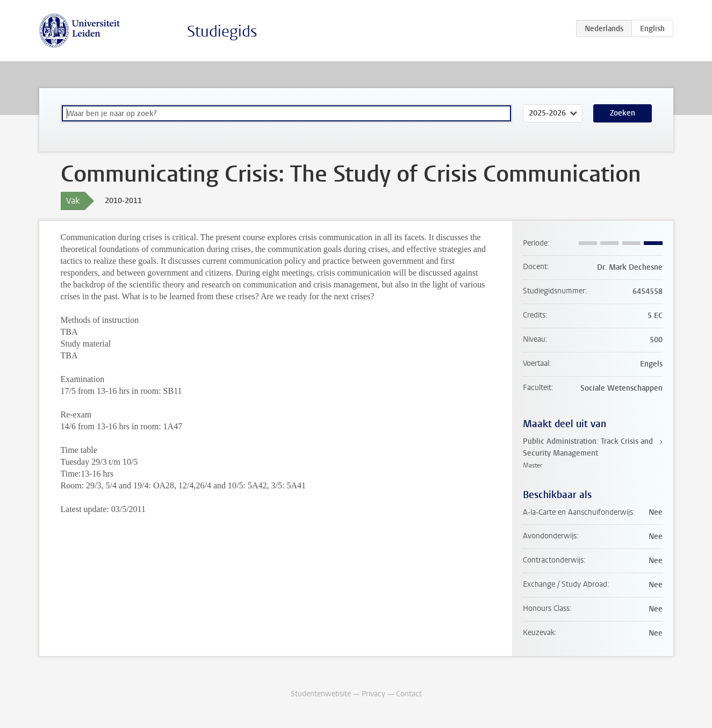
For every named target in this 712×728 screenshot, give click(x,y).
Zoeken (623, 113)
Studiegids (222, 31)
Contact (409, 694)
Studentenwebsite (321, 694)
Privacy (373, 694)
